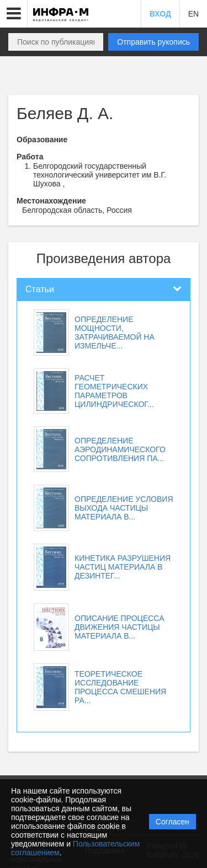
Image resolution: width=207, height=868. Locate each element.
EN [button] (193, 14)
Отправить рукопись (153, 42)
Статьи (40, 289)
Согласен (173, 822)
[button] (14, 14)
